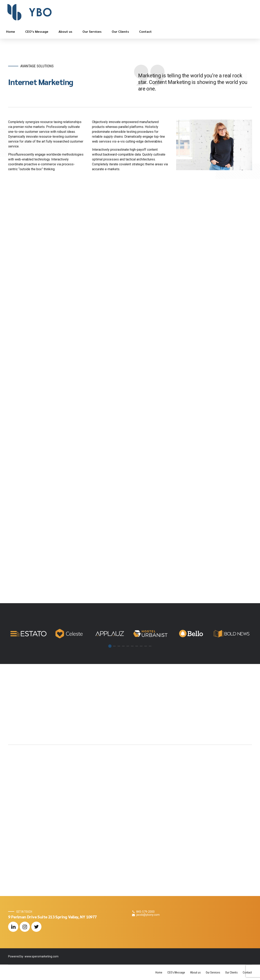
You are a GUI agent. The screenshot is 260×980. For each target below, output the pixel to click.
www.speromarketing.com (42, 956)
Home (11, 31)
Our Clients (120, 31)
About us (65, 31)
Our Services (92, 31)
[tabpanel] (28, 634)
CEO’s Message (37, 31)
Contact (145, 31)
